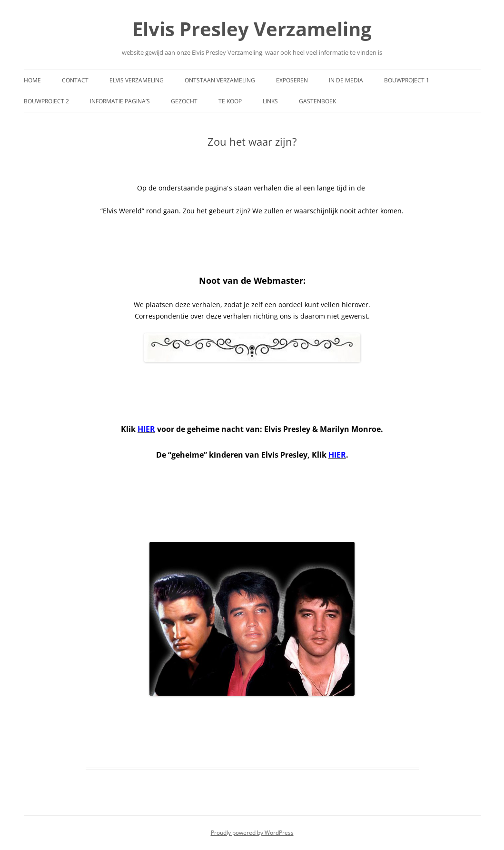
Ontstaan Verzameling (220, 80)
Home (32, 80)
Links (270, 101)
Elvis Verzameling (137, 80)
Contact (75, 80)
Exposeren (292, 80)
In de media (346, 80)
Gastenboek (317, 101)
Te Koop (230, 101)
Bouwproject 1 (407, 80)
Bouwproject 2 (46, 101)
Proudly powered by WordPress (252, 833)
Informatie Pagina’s (120, 101)
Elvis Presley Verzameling (252, 29)
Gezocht (184, 101)
